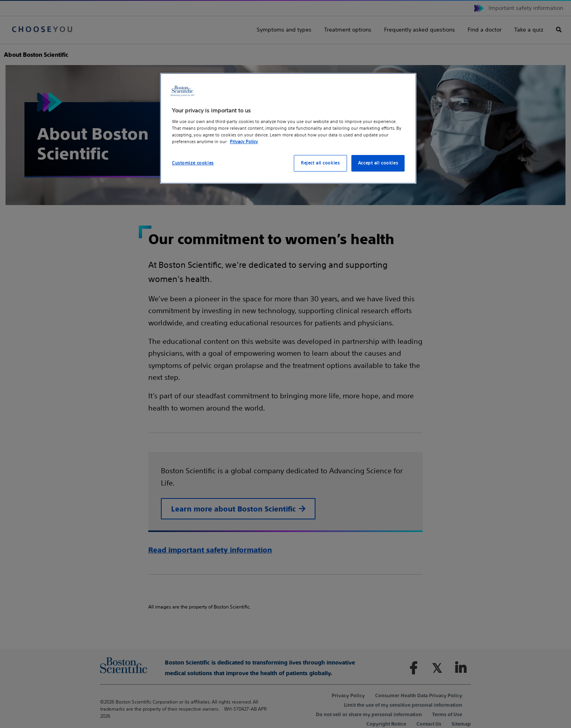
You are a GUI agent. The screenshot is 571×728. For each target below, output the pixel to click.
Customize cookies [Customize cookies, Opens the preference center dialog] (193, 163)
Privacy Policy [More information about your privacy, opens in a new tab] (244, 142)
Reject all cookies (320, 163)
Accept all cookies (378, 163)
